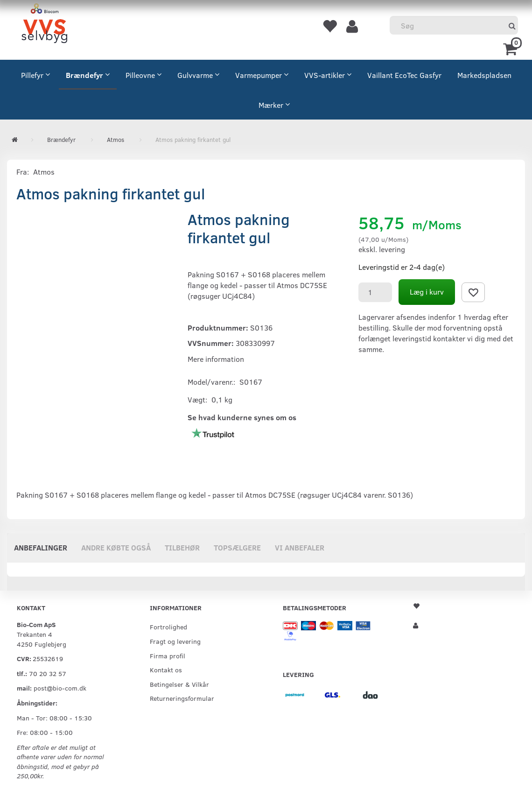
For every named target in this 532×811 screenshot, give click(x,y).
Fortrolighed (168, 627)
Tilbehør (182, 547)
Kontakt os (166, 670)
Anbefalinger (41, 547)
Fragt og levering (175, 641)
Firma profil (168, 656)
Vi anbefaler (300, 547)
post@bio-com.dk (60, 688)
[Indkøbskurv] (512, 48)
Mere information (216, 359)
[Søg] (512, 25)
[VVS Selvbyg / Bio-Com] (44, 25)
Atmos (44, 172)
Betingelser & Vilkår (179, 684)
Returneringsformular (182, 698)
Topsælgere (237, 547)
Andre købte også (116, 547)
